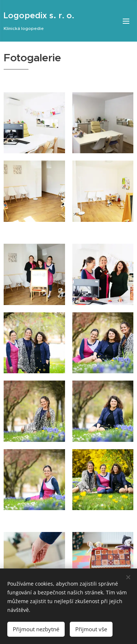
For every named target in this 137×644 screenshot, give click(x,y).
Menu (126, 21)
